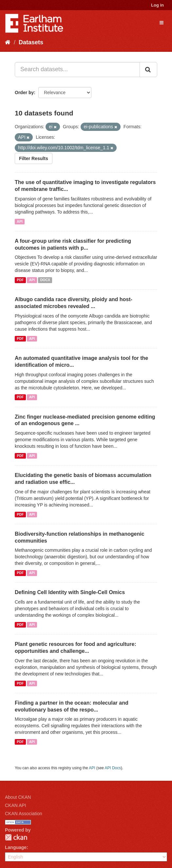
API (20, 221)
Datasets (31, 42)
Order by (24, 93)
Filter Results (34, 158)
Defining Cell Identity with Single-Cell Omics (70, 592)
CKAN (16, 837)
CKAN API (16, 805)
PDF (20, 280)
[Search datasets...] (77, 70)
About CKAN (18, 797)
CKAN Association (24, 814)
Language (16, 847)
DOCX (45, 280)
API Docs (113, 768)
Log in (157, 5)
